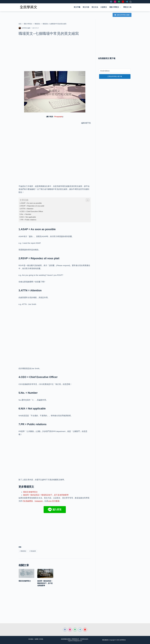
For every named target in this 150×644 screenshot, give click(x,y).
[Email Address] (115, 71)
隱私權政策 (105, 640)
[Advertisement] (55, 52)
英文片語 (86, 7)
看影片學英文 (116, 7)
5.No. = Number (25, 214)
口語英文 (104, 7)
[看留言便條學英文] (26, 573)
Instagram (39, 501)
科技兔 (41, 639)
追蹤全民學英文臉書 (122, 15)
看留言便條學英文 (30, 492)
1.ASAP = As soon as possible (31, 203)
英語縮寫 (33, 551)
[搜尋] (131, 2)
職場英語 (23, 551)
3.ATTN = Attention (26, 209)
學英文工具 (127, 7)
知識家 (36, 639)
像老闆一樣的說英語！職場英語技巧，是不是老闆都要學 (46, 495)
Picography (58, 117)
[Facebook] (111, 2)
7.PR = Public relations (28, 220)
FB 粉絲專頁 (28, 501)
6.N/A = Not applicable (28, 217)
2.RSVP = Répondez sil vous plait (32, 206)
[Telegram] (127, 2)
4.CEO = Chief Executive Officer (31, 211)
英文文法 (95, 7)
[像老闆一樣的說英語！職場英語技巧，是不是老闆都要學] (45, 573)
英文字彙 (77, 7)
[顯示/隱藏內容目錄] (87, 200)
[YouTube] (123, 2)
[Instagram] (115, 2)
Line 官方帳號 (54, 501)
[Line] (119, 2)
